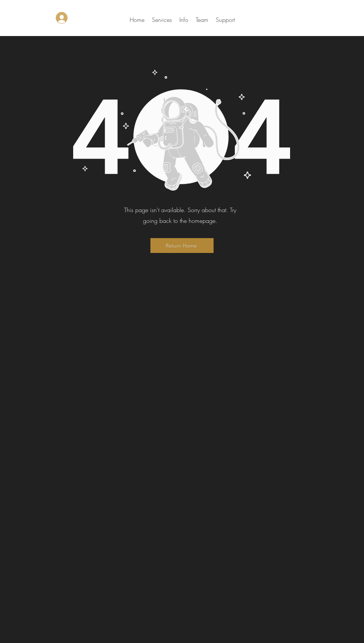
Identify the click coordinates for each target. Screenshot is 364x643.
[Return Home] (182, 246)
